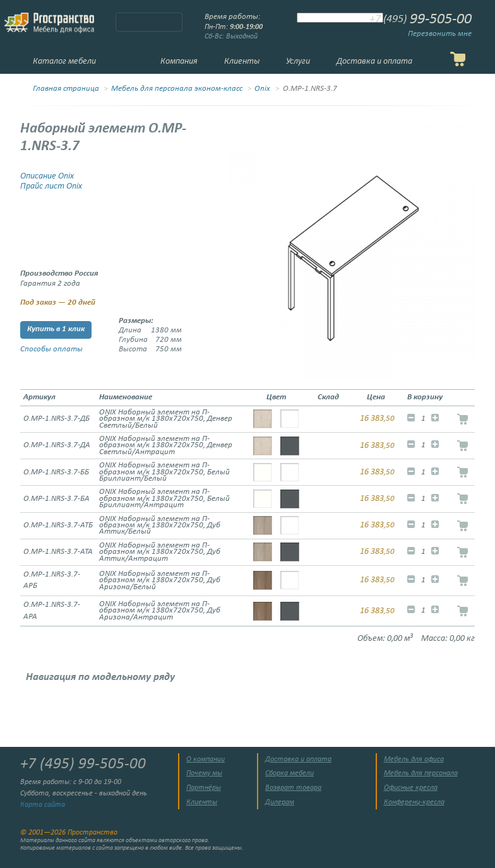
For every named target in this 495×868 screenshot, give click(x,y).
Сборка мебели (289, 773)
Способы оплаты (51, 349)
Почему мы (204, 773)
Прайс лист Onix (51, 186)
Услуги (298, 62)
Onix (262, 89)
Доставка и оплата (374, 62)
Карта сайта (43, 805)
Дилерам (280, 802)
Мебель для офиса (414, 759)
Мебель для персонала (421, 773)
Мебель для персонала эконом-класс (177, 89)
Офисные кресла (411, 788)
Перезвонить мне (440, 34)
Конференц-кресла (414, 802)
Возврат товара (293, 788)
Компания (179, 62)
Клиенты (242, 62)
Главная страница (66, 89)
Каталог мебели (64, 62)
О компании (206, 759)
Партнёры (204, 788)
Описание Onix (47, 176)
